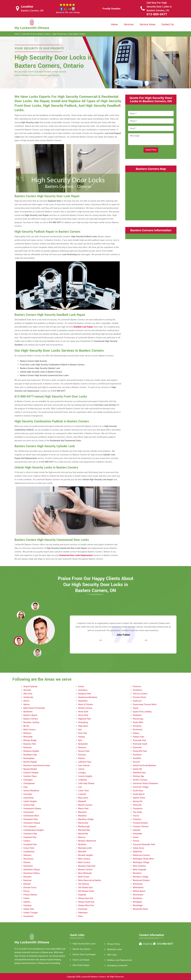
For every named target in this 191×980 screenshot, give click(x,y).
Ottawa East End (86, 898)
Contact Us (168, 24)
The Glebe (137, 812)
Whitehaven (138, 888)
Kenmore (82, 748)
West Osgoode (140, 870)
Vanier (136, 837)
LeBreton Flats (85, 762)
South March (139, 794)
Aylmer (27, 704)
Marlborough (84, 827)
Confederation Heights (34, 830)
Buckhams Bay (30, 755)
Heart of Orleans (86, 704)
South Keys (138, 791)
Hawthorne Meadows (88, 697)
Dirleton (27, 862)
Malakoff (82, 801)
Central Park (29, 805)
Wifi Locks (112, 955)
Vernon (136, 841)
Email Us (148, 944)
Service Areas (147, 24)
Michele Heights (86, 855)
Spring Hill (138, 801)
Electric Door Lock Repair (84, 955)
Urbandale (138, 834)
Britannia (27, 748)
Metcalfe (82, 852)
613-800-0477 (157, 14)
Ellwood (27, 884)
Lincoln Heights (85, 776)
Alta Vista (28, 694)
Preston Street (139, 697)
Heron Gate (83, 712)
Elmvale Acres (30, 888)
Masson (82, 837)
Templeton (138, 809)
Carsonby (28, 794)
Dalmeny (27, 855)
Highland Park (84, 719)
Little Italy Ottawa (86, 783)
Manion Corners (85, 805)
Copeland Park (30, 837)
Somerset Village (141, 787)
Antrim (26, 701)
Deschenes (28, 859)
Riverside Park (139, 740)
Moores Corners (85, 870)
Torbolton (137, 819)
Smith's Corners (140, 780)
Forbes (27, 898)
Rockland (137, 755)
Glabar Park (29, 909)
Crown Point (29, 848)
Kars (80, 740)
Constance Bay (30, 834)
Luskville (82, 794)
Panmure (137, 687)
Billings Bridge (30, 740)
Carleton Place (30, 776)
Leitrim (81, 769)
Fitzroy (26, 891)
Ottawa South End (86, 902)
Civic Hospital (30, 827)
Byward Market (30, 769)
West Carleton (139, 866)
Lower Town (83, 791)
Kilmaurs (82, 755)
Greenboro (83, 690)
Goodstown (29, 916)
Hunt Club (82, 733)
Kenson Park (84, 751)
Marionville (83, 823)
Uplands (137, 830)
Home (114, 24)
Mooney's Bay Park (87, 866)
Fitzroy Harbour (30, 895)
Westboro (137, 873)
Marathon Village (86, 819)
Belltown (27, 733)
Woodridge (138, 906)
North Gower (84, 877)
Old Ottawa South (86, 891)
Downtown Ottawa (32, 870)
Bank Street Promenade (34, 708)
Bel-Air (26, 726)
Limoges (82, 773)
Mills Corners (84, 859)
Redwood (137, 715)
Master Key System (82, 949)
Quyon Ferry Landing (142, 712)
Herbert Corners (85, 708)
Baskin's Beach (30, 715)
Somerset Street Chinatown (145, 783)
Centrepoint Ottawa (32, 809)
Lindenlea (82, 780)
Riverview (137, 748)
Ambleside (28, 697)
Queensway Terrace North (145, 704)
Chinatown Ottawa (32, 823)
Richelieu (137, 726)
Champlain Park (31, 819)
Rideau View (139, 737)
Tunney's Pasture (141, 827)
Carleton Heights (31, 773)
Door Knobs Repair (81, 965)
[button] (37, 653)
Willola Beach (139, 891)
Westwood (138, 884)
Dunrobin (27, 877)
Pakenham (83, 913)
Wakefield (137, 852)
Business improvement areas (37, 766)
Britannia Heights (31, 751)
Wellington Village (141, 862)
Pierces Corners (140, 694)
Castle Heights (30, 801)
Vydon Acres (139, 848)
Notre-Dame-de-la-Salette (89, 880)
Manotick (82, 812)
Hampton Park (84, 694)
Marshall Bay (84, 830)
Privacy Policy (114, 944)
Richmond (138, 730)
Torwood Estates (140, 823)
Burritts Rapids (30, 762)
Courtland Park (30, 844)
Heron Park (83, 715)
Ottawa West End (86, 906)
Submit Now (151, 150)
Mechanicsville (85, 848)
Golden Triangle (31, 913)
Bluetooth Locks (115, 949)
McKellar (82, 844)
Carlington (28, 780)
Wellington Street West (143, 859)
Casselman (29, 798)
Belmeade (28, 737)
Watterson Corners (141, 855)
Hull (80, 730)
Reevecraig (138, 719)
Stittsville (137, 805)
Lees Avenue (84, 766)
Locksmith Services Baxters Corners (36, 34)
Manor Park (83, 809)
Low (80, 787)
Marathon (82, 816)
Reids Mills (138, 722)
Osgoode (82, 895)
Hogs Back (83, 726)
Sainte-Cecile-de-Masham (145, 766)
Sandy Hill (137, 769)
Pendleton (137, 690)
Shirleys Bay (138, 776)
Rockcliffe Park (140, 751)
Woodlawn (138, 898)
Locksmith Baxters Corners (93, 977)
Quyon (136, 708)
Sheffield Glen (139, 773)
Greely (81, 687)
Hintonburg (83, 722)
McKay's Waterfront (87, 841)
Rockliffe (137, 758)
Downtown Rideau (32, 873)
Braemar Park (30, 744)
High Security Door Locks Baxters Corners (69, 34)
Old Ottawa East (85, 888)
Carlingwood (29, 783)
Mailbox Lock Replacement (120, 960)
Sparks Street (139, 798)
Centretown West (31, 816)
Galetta (27, 902)
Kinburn (82, 758)
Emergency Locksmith (117, 966)
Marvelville (83, 834)
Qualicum (137, 701)
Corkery (27, 841)
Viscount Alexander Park (144, 844)
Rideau (136, 733)
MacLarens (83, 798)
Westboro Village (141, 877)
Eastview (27, 880)
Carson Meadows (31, 791)
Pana (80, 916)
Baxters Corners (31, 719)
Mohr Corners (84, 862)
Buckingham (29, 758)
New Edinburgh (85, 873)
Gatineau (27, 906)
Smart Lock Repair (81, 960)
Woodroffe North (140, 909)
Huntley (82, 737)
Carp (25, 787)
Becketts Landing (31, 722)
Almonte (27, 690)
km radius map (151, 196)
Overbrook (83, 909)
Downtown (28, 866)
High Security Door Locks (84, 944)
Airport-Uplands (30, 687)
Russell (136, 762)
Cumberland (29, 852)
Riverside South (140, 744)
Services (129, 24)
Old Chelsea (84, 884)
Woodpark (137, 902)
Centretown (29, 812)
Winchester (138, 895)
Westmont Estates (141, 880)
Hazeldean (83, 701)
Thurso (136, 816)
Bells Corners (29, 730)
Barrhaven (28, 712)
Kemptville (83, 744)
